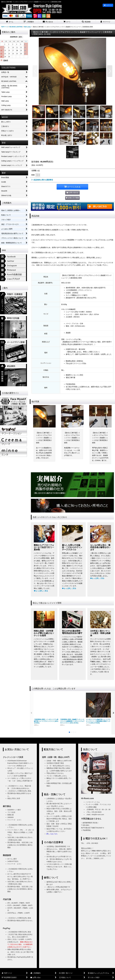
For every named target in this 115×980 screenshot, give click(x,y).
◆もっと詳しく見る (41, 591)
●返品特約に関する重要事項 (42, 180)
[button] (29, 22)
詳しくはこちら (52, 834)
